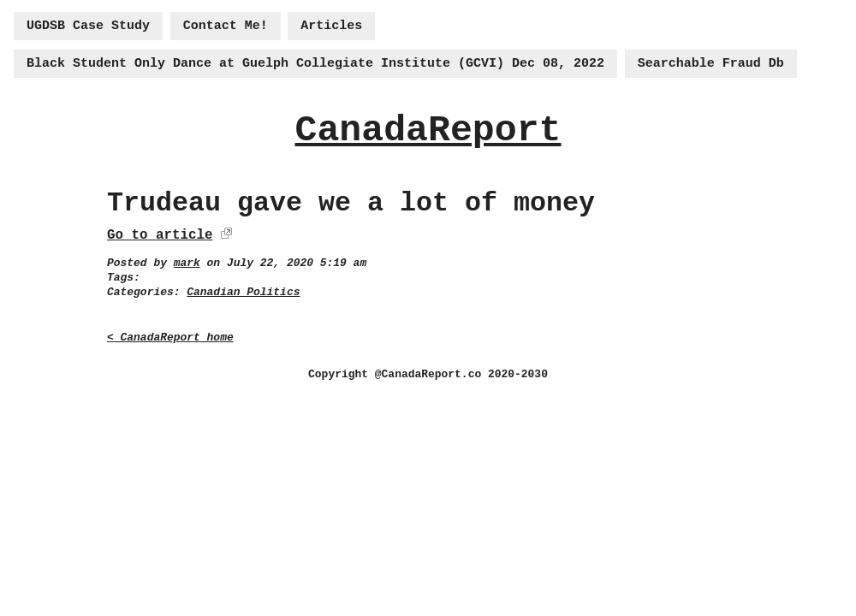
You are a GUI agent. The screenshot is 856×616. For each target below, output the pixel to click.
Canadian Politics (243, 292)
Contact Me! (226, 26)
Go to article (160, 235)
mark (187, 263)
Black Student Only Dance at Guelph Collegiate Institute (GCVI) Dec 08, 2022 (315, 64)
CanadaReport (428, 130)
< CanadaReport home (170, 338)
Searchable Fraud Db (711, 64)
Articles (331, 26)
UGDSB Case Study (88, 26)
